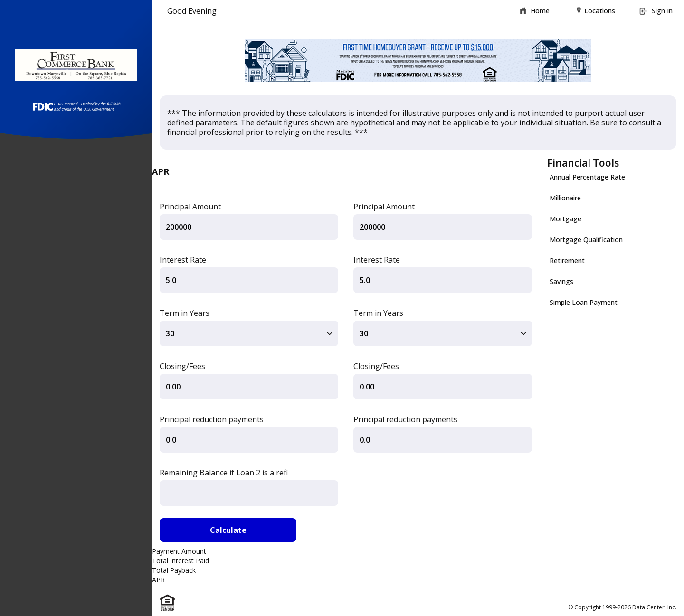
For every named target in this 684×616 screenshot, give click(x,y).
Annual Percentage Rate (587, 177)
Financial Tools (583, 163)
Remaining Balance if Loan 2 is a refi (224, 473)
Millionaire (565, 198)
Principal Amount (190, 207)
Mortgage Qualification (586, 240)
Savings (561, 281)
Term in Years (185, 313)
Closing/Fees (182, 366)
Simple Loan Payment (584, 302)
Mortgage (565, 219)
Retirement (567, 261)
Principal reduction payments (212, 419)
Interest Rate (183, 260)
